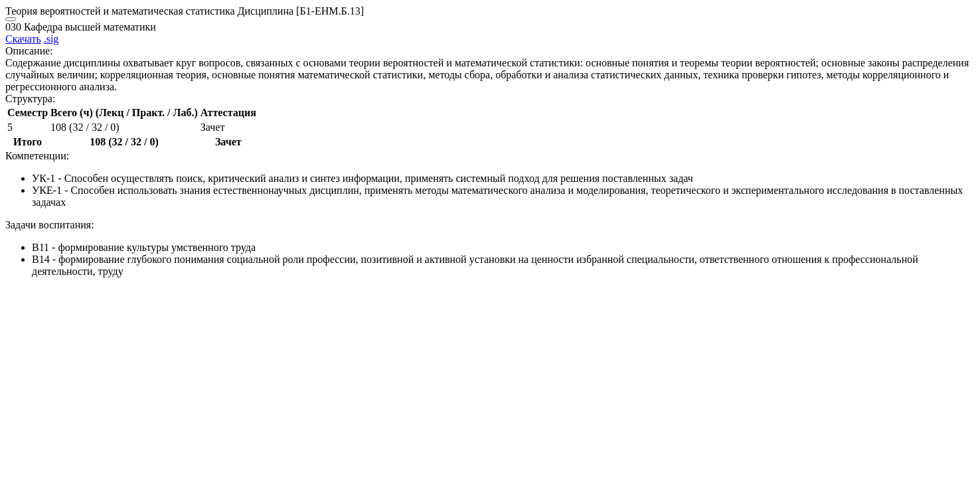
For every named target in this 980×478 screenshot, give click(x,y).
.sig (51, 39)
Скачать (23, 39)
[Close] (11, 19)
